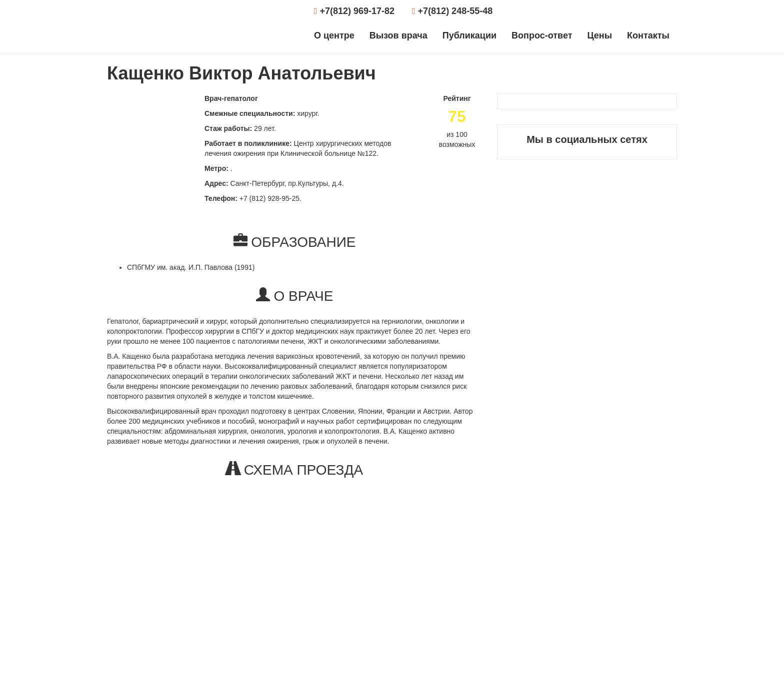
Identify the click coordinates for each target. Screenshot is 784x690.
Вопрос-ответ (542, 35)
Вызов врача (398, 35)
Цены (599, 35)
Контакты (648, 35)
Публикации (469, 35)
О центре (334, 35)
